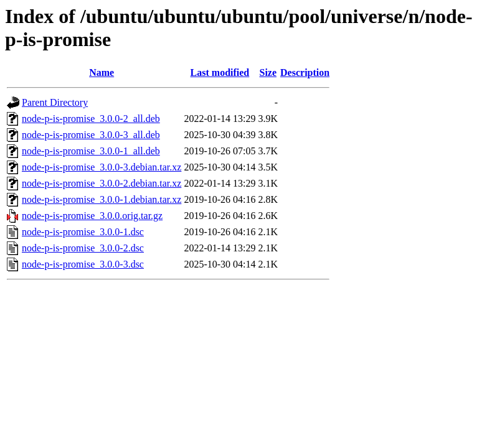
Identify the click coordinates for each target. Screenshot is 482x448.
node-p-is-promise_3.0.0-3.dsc (83, 264)
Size (268, 72)
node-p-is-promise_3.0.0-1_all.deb (91, 151)
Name (102, 72)
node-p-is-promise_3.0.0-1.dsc (83, 232)
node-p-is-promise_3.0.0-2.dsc (83, 248)
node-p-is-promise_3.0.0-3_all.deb (91, 135)
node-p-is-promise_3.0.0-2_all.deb (91, 119)
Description (305, 72)
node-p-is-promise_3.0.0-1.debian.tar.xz (102, 199)
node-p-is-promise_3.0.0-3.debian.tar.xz (102, 167)
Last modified (220, 72)
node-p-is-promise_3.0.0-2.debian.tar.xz (102, 183)
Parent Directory (55, 102)
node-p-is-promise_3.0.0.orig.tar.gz (92, 216)
